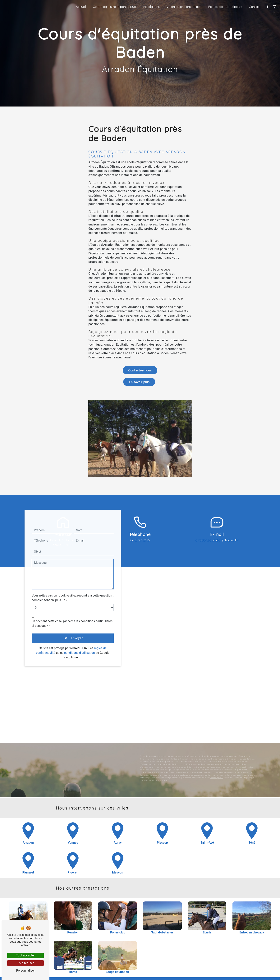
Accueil (80, 7)
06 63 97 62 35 (140, 543)
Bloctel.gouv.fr (217, 765)
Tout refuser (25, 963)
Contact (254, 7)
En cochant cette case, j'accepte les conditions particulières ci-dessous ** (72, 611)
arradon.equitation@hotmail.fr (217, 543)
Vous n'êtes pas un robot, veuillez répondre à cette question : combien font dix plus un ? (73, 585)
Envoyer (77, 626)
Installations (150, 7)
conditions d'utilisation (80, 641)
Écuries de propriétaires (224, 7)
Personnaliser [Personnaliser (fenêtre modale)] (25, 971)
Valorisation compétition (183, 7)
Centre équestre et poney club (113, 7)
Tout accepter (25, 955)
